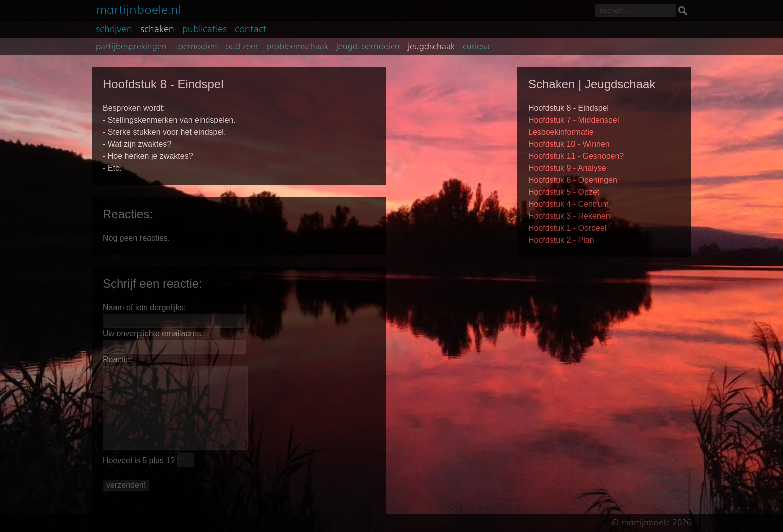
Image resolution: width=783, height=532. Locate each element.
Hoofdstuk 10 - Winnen (569, 144)
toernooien (196, 47)
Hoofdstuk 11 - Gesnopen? (576, 156)
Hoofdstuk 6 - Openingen (573, 180)
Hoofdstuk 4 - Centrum (569, 204)
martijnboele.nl (139, 9)
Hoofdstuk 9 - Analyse (567, 168)
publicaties (204, 29)
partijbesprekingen (131, 47)
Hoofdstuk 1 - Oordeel (568, 228)
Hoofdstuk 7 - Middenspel (574, 120)
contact (251, 29)
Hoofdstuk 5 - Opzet (564, 192)
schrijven (114, 29)
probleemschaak (297, 47)
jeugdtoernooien (368, 47)
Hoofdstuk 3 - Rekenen (569, 216)
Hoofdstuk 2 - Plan (561, 240)
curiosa (476, 47)
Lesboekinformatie (561, 132)
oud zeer (242, 47)
